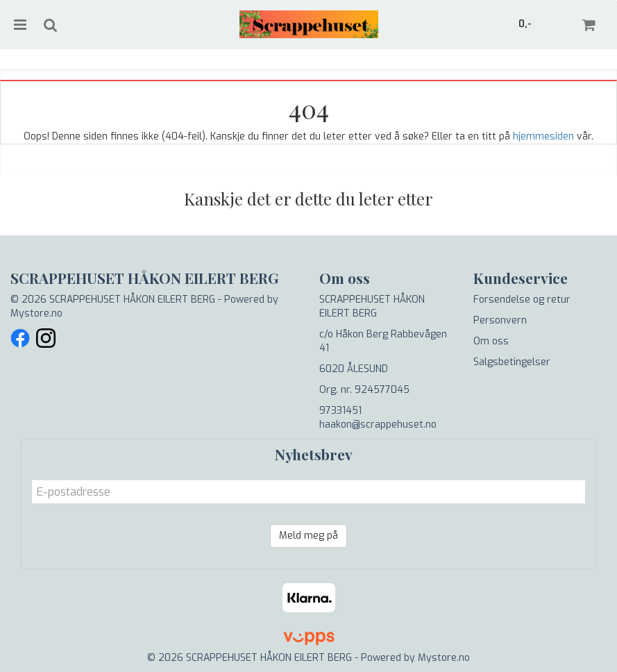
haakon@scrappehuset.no (378, 425)
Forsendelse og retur (522, 300)
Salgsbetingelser (512, 362)
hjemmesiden (543, 136)
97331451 (340, 411)
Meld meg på (308, 536)
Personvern (500, 320)
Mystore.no (36, 313)
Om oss (491, 341)
